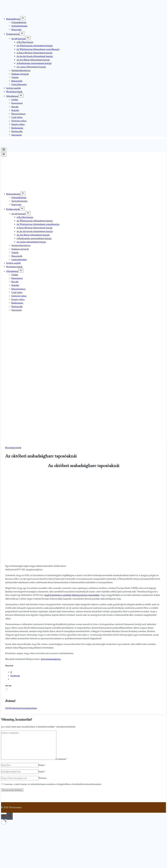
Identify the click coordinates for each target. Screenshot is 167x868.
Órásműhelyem (19, 22)
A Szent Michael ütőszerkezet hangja (34, 53)
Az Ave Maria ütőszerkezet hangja (33, 60)
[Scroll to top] (4, 817)
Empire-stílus (18, 124)
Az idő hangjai (18, 39)
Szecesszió (17, 135)
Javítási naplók (13, 88)
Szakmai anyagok (20, 74)
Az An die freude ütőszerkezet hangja (35, 56)
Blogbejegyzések (14, 92)
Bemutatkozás (13, 19)
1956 (8, 708)
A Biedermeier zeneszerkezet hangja (34, 63)
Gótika (15, 100)
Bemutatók (17, 81)
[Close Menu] (4, 154)
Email (42, 772)
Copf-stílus (17, 117)
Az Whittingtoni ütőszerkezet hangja (35, 46)
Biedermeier (17, 128)
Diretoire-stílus (19, 121)
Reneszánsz (17, 103)
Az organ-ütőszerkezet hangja (31, 67)
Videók (15, 77)
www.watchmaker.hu (51, 659)
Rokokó (15, 110)
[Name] (20, 765)
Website (43, 778)
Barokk (15, 107)
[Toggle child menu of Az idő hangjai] (28, 38)
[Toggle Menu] (4, 150)
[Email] (20, 772)
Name (42, 765)
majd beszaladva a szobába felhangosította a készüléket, (72, 595)
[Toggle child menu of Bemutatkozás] (23, 18)
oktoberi (16, 708)
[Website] (20, 778)
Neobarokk (17, 131)
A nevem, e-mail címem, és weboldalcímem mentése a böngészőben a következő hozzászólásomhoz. (53, 784)
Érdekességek (13, 34)
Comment (62, 759)
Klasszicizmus (18, 114)
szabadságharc (29, 708)
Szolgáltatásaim (19, 26)
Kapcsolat (16, 30)
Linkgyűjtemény (19, 84)
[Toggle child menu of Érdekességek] (22, 33)
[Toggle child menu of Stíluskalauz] (21, 95)
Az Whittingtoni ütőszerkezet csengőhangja (38, 49)
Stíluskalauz (12, 96)
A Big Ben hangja (25, 42)
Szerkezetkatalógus (21, 70)
